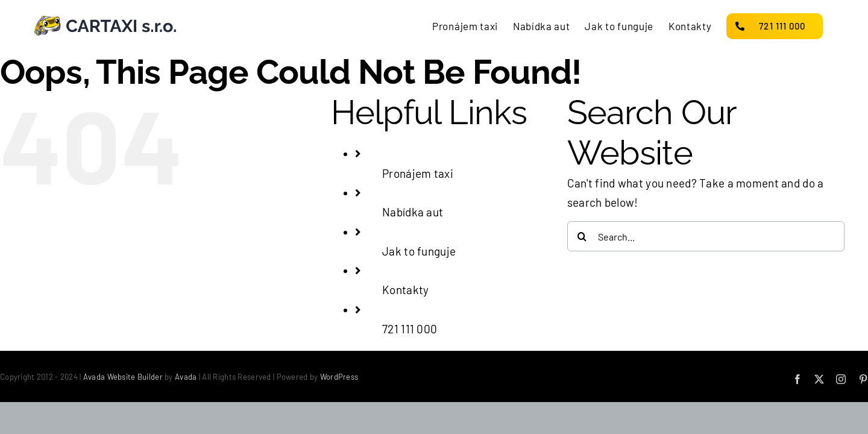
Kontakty (405, 290)
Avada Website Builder (123, 377)
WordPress (339, 377)
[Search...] (706, 236)
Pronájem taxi (418, 173)
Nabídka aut (413, 212)
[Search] (582, 236)
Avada (186, 377)
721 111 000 (410, 329)
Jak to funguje (419, 251)
